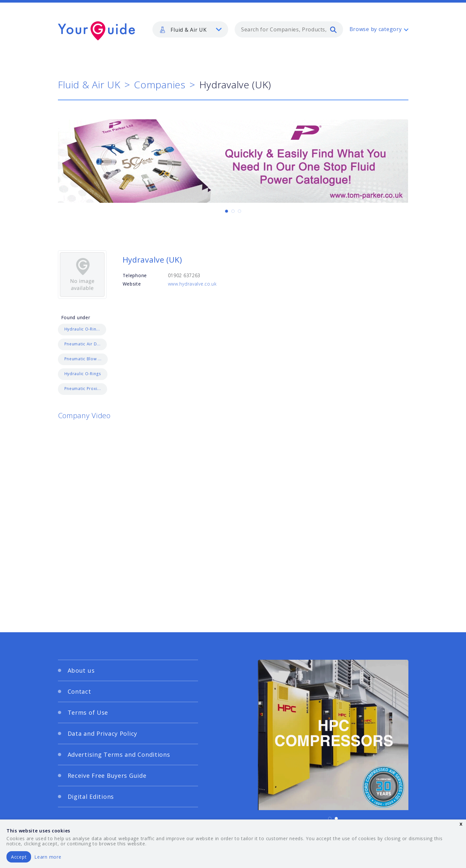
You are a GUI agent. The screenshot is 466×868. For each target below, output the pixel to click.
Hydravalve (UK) (152, 260)
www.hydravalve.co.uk (192, 284)
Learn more (48, 857)
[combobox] (289, 29)
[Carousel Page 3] (239, 211)
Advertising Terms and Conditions (119, 754)
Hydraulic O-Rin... (82, 329)
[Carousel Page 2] (233, 211)
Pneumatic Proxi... (83, 389)
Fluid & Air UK (89, 85)
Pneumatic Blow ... (83, 359)
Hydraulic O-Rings (83, 374)
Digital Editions (91, 797)
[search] (333, 29)
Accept (19, 857)
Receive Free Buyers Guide (107, 776)
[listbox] (190, 29)
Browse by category (376, 29)
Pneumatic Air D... (83, 344)
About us (81, 670)
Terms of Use (88, 712)
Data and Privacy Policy (103, 733)
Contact (79, 691)
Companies (160, 85)
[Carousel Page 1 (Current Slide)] (227, 211)
